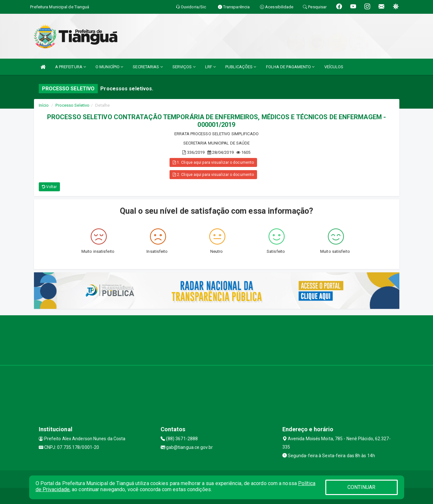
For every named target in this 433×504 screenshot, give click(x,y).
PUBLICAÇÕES (241, 67)
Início (44, 105)
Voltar (50, 187)
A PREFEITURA (71, 67)
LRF (211, 67)
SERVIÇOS (184, 67)
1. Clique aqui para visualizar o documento (213, 162)
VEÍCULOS (334, 67)
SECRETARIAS (148, 67)
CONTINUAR (362, 487)
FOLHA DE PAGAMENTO (290, 67)
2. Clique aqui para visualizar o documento (213, 175)
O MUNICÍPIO (109, 67)
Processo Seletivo (72, 105)
